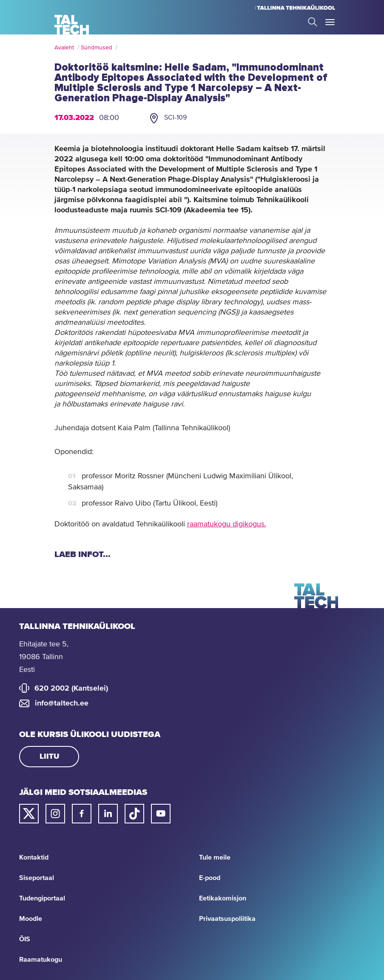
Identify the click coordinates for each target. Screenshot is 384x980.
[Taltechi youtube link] (161, 814)
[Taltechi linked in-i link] (108, 814)
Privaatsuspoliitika (227, 919)
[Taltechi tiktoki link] (134, 814)
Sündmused (97, 48)
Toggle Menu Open (330, 22)
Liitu (49, 757)
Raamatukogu (41, 960)
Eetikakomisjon (223, 898)
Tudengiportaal (42, 898)
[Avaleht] (72, 25)
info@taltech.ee (62, 703)
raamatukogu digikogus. (227, 524)
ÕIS (25, 939)
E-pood (210, 878)
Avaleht (64, 48)
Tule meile (215, 857)
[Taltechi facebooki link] (82, 814)
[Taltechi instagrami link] (55, 814)
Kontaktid (34, 857)
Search (313, 22)
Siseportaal (37, 878)
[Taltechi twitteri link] (29, 814)
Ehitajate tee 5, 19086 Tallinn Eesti (44, 657)
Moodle (31, 919)
